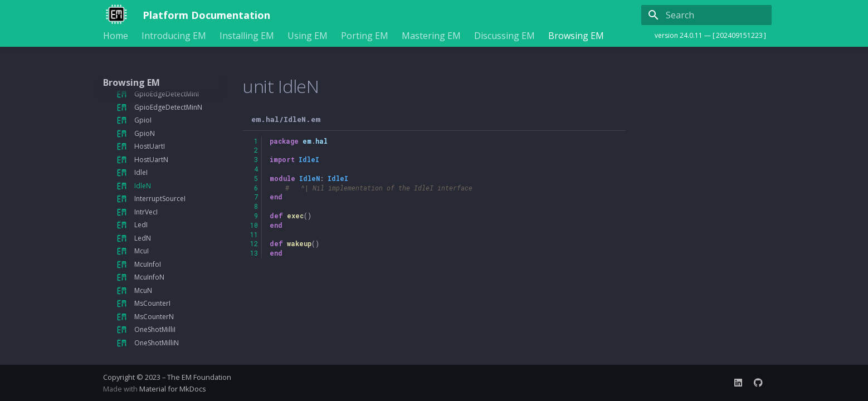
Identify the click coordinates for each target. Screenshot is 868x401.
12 (254, 243)
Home (116, 36)
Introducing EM (174, 36)
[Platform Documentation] (114, 15)
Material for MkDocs (173, 389)
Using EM (308, 36)
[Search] (706, 15)
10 (254, 225)
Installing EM (247, 36)
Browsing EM (576, 36)
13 (254, 253)
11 (254, 234)
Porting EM (365, 36)
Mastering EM (431, 36)
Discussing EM (504, 36)
